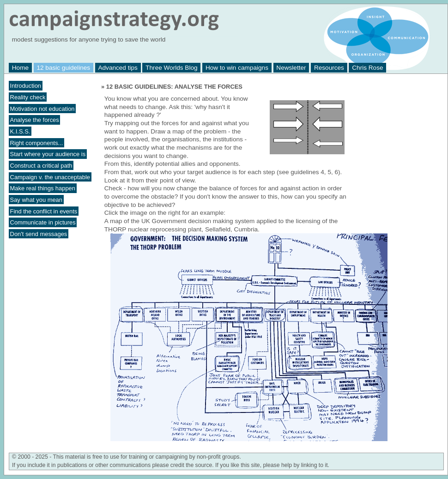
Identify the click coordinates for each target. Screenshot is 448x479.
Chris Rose (367, 68)
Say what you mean (36, 200)
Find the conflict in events (44, 211)
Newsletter (291, 68)
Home (20, 68)
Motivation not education (42, 108)
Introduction (26, 86)
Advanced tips (118, 68)
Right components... (37, 142)
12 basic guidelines (63, 68)
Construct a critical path (41, 166)
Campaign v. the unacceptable (50, 177)
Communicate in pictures (43, 222)
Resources (329, 68)
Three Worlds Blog (171, 68)
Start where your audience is (48, 154)
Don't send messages (39, 234)
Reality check (28, 97)
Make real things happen (43, 188)
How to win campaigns (237, 68)
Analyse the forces (35, 120)
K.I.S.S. (20, 131)
